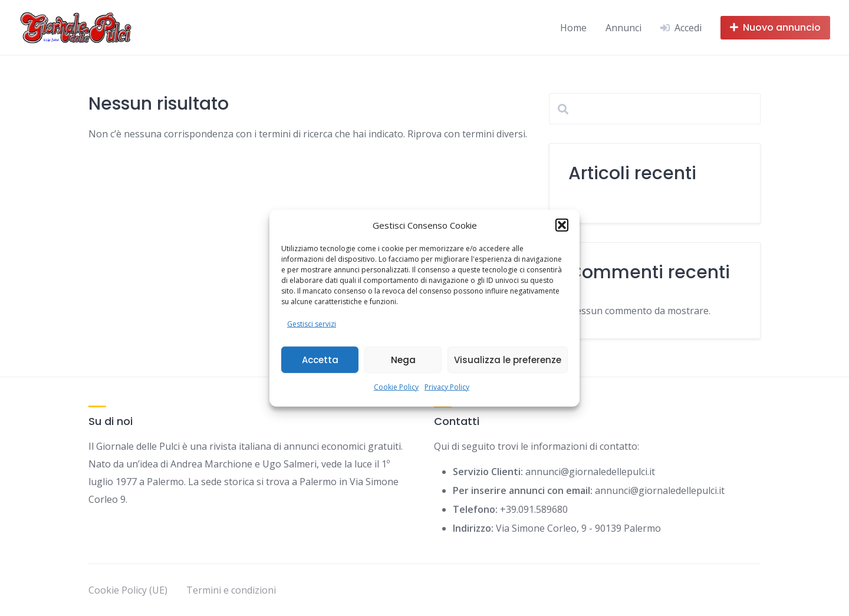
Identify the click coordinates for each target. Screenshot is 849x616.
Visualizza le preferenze (508, 359)
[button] (562, 225)
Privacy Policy (447, 387)
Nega (403, 359)
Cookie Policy (396, 387)
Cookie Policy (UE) (128, 590)
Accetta (320, 359)
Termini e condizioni (231, 590)
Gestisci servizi (312, 324)
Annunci (623, 28)
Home (573, 28)
